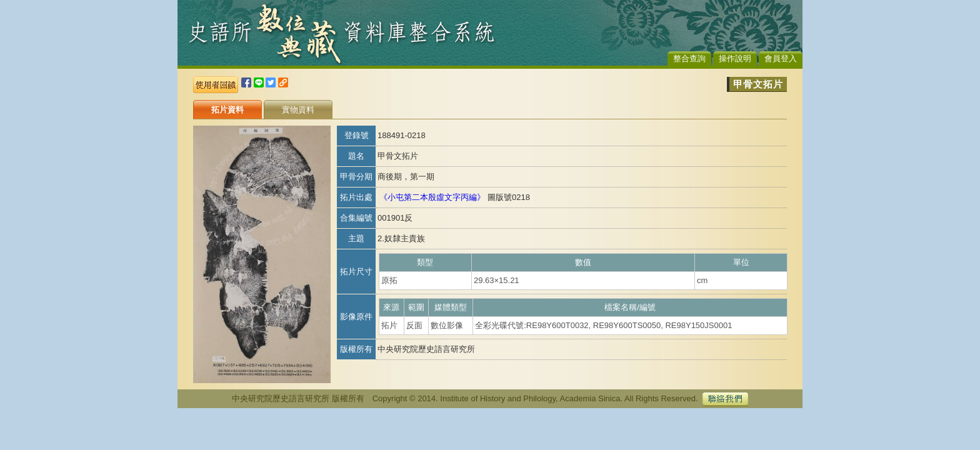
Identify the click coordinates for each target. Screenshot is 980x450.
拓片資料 (227, 110)
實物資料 (298, 110)
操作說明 (735, 58)
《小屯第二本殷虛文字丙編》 (432, 197)
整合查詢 (689, 58)
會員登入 (781, 58)
